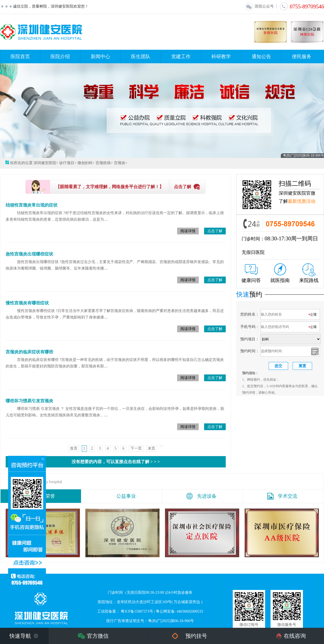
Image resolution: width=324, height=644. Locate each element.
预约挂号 (196, 636)
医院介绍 (60, 57)
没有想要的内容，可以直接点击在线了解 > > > (116, 462)
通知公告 (261, 57)
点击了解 (183, 187)
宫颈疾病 (103, 163)
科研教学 (221, 57)
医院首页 (20, 57)
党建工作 (181, 57)
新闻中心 (100, 57)
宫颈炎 (120, 163)
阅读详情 (188, 231)
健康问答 (251, 274)
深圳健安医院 (45, 163)
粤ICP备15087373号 (137, 611)
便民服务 (302, 57)
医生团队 (141, 57)
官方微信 (98, 636)
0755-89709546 (302, 6)
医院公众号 (259, 6)
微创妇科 (85, 163)
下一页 (136, 448)
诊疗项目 (67, 163)
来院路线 (309, 273)
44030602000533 (190, 611)
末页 (151, 448)
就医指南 (280, 273)
